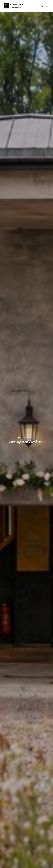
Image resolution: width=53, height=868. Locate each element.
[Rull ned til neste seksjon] (26, 863)
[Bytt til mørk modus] (42, 6)
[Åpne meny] (47, 6)
